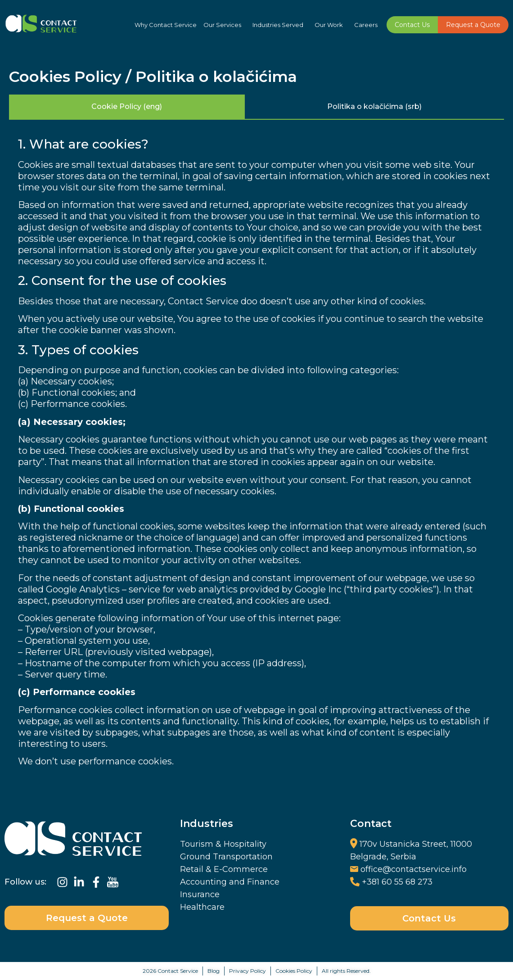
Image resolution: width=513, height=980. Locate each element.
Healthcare (202, 907)
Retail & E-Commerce (224, 869)
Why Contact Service (166, 25)
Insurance (200, 894)
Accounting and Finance (230, 882)
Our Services (225, 25)
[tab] (127, 107)
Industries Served (280, 25)
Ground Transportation (226, 857)
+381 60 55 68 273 (397, 882)
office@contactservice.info (414, 869)
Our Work (331, 25)
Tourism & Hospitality (223, 844)
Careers (366, 25)
